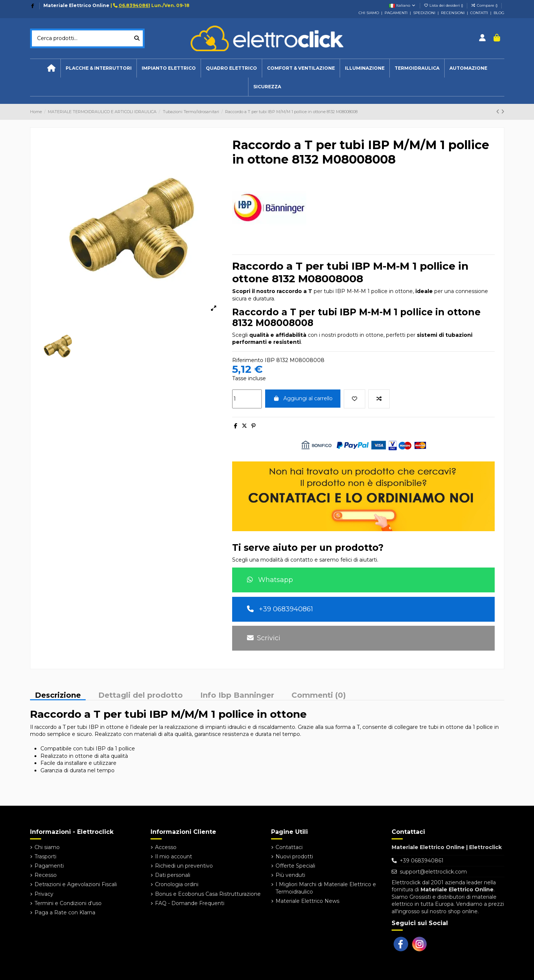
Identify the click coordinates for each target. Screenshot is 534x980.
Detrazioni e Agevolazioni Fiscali (76, 884)
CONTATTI (479, 13)
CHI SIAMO (369, 13)
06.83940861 (134, 5)
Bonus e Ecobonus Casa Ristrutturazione (208, 894)
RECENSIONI (453, 13)
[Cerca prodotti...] (137, 38)
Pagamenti (49, 866)
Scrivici (264, 638)
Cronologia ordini (177, 884)
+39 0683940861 (280, 609)
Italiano (403, 5)
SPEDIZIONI (424, 13)
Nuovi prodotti (294, 856)
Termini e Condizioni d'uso (68, 903)
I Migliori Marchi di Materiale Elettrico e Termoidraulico (326, 888)
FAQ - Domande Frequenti (190, 903)
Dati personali (173, 875)
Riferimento (248, 360)
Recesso (46, 875)
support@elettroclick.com (433, 872)
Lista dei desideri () (444, 5)
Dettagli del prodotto (141, 695)
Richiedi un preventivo (184, 866)
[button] (169, 68)
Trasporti (45, 856)
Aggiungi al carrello (303, 398)
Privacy (44, 894)
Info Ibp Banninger (237, 695)
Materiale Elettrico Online (76, 5)
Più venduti (290, 875)
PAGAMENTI (396, 13)
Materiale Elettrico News (307, 901)
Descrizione (58, 696)
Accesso (166, 847)
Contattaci (289, 847)
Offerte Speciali (295, 866)
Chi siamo (47, 847)
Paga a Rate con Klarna (65, 912)
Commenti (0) (319, 695)
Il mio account (174, 856)
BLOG (499, 13)
